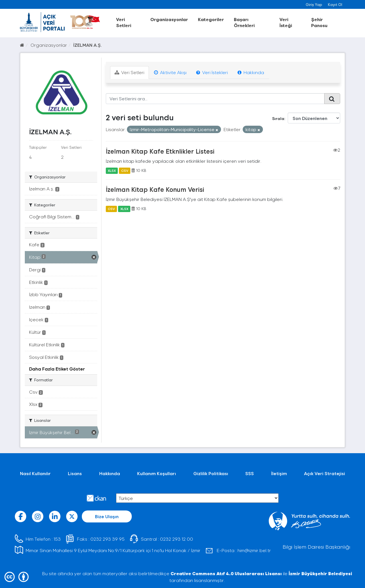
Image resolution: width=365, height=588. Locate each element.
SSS (250, 473)
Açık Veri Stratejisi (325, 473)
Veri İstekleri (212, 72)
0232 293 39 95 (108, 539)
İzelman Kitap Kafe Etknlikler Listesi (160, 151)
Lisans (75, 473)
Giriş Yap (314, 4)
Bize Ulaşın (107, 516)
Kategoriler (211, 19)
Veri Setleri (124, 22)
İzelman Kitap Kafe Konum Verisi (155, 189)
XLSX (112, 170)
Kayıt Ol (335, 4)
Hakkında (251, 72)
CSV (125, 170)
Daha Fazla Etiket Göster (57, 369)
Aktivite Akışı (170, 72)
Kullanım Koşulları (157, 473)
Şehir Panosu (319, 22)
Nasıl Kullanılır (35, 473)
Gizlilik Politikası (211, 473)
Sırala (278, 118)
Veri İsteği (286, 22)
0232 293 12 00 (177, 539)
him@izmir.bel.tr (254, 550)
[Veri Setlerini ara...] (215, 99)
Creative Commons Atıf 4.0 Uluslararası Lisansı (226, 573)
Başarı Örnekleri (244, 22)
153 (57, 539)
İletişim (279, 473)
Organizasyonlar (169, 19)
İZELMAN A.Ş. (88, 45)
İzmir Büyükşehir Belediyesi (320, 573)
